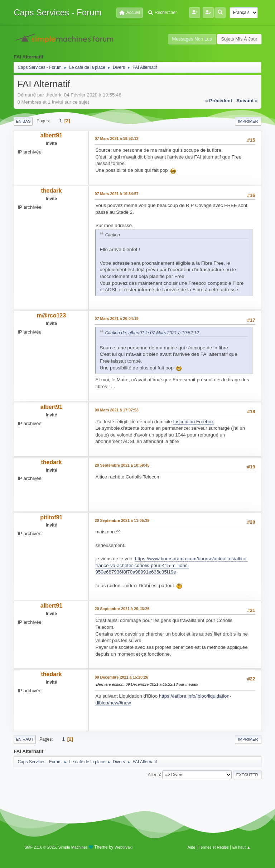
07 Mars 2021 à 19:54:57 (116, 194)
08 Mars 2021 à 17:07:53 (116, 410)
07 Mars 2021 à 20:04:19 (116, 319)
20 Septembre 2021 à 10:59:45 (122, 465)
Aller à (154, 774)
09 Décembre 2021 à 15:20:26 (121, 677)
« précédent (219, 101)
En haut (25, 739)
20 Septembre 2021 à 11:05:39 (122, 520)
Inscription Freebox (193, 422)
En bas (23, 121)
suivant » (247, 101)
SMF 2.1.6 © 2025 (40, 847)
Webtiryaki (124, 847)
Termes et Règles (214, 847)
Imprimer (248, 121)
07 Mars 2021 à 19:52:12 (116, 138)
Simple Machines (73, 847)
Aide (192, 847)
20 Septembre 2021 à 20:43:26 (122, 609)
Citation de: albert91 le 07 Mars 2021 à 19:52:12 (152, 333)
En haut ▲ (242, 847)
